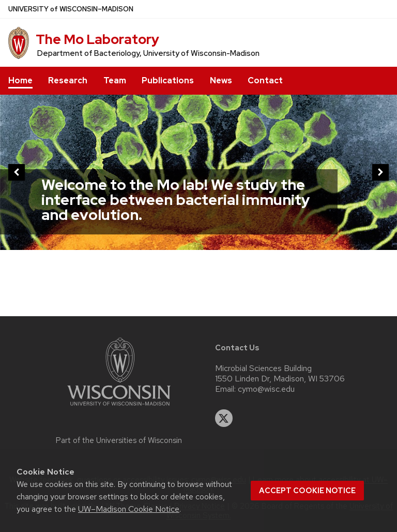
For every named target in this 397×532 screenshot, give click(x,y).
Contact (265, 80)
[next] (380, 172)
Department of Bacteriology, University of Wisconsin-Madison (148, 53)
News (221, 80)
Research (68, 80)
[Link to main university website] (119, 408)
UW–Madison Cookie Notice (129, 509)
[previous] (17, 172)
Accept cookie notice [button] (307, 491)
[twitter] (224, 418)
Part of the (119, 440)
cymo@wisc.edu (266, 389)
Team (115, 80)
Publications (168, 80)
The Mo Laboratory (97, 39)
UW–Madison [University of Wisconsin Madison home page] (71, 9)
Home (20, 80)
